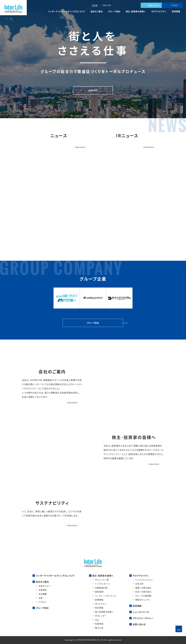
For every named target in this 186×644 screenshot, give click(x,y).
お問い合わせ (153, 5)
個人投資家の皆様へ (104, 612)
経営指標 (99, 592)
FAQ (97, 620)
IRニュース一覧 (102, 580)
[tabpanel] (93, 59)
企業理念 (43, 590)
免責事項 (99, 624)
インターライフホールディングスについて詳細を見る (93, 225)
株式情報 (99, 608)
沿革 (41, 598)
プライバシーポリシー (143, 618)
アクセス (174, 5)
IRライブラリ (101, 604)
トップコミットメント (144, 580)
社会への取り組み (143, 592)
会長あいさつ (44, 586)
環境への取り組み (143, 588)
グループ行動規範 (143, 596)
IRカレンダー (101, 616)
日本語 (95, 5)
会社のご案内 (97, 11)
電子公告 (99, 628)
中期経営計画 (101, 588)
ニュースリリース (141, 612)
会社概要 (43, 594)
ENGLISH (107, 5)
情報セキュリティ (143, 600)
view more (80, 147)
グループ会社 (114, 11)
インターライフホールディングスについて (66, 11)
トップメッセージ (102, 584)
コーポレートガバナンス (106, 596)
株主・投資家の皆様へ (136, 11)
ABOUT (93, 90)
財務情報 (99, 600)
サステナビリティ (159, 11)
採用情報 (176, 11)
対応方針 (139, 584)
